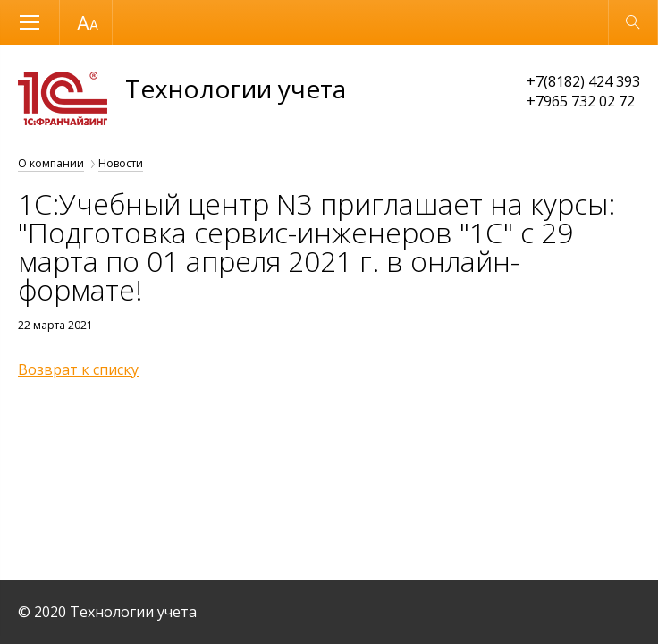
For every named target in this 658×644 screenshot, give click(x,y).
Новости (121, 163)
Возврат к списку (78, 369)
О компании (51, 163)
